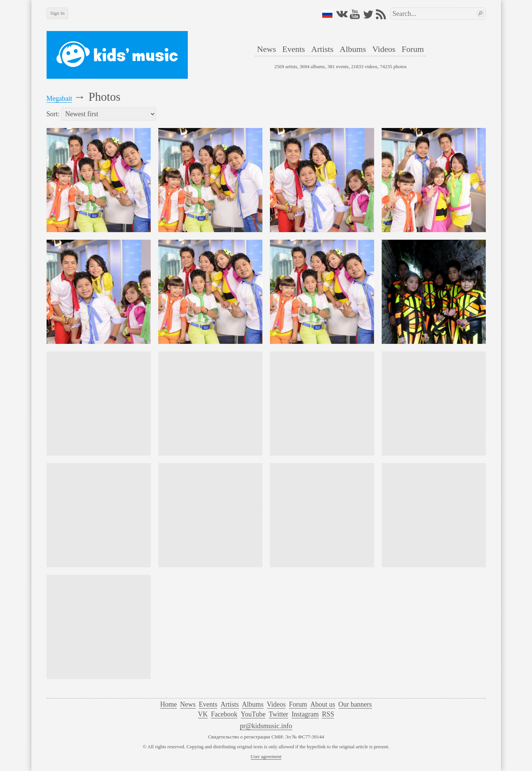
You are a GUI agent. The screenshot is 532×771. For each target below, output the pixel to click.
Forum (413, 49)
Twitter (279, 714)
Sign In (58, 13)
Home (168, 704)
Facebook (224, 714)
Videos (384, 49)
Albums (353, 49)
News (267, 49)
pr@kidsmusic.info (266, 726)
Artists (322, 49)
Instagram (305, 714)
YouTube (253, 714)
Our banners (355, 704)
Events (293, 49)
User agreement (266, 756)
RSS (328, 714)
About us (323, 704)
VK (203, 714)
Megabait (59, 98)
